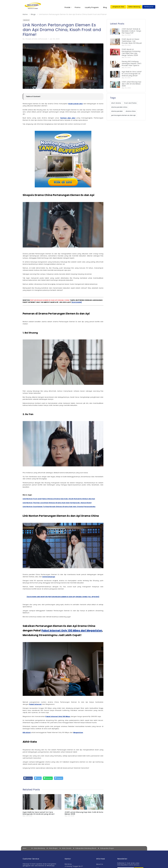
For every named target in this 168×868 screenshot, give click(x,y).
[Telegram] (59, 778)
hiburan (26, 20)
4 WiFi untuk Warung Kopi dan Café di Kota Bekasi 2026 (84, 813)
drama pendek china (119, 107)
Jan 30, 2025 (55, 39)
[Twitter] (38, 778)
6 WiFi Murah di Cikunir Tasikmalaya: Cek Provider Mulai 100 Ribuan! (132, 41)
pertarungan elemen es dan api (123, 115)
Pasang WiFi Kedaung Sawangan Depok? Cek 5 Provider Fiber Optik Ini (132, 64)
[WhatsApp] (48, 778)
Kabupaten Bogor (107, 848)
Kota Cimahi (67, 848)
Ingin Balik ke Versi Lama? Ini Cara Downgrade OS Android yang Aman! (39, 813)
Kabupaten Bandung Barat (86, 848)
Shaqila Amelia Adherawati (36, 39)
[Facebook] (28, 778)
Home (25, 14)
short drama (116, 103)
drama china (131, 111)
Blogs (33, 14)
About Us (100, 864)
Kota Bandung (39, 848)
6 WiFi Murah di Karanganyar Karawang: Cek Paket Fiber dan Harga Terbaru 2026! (131, 52)
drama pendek (117, 111)
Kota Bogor (53, 848)
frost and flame (130, 103)
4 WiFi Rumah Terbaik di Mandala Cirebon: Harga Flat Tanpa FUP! (131, 31)
